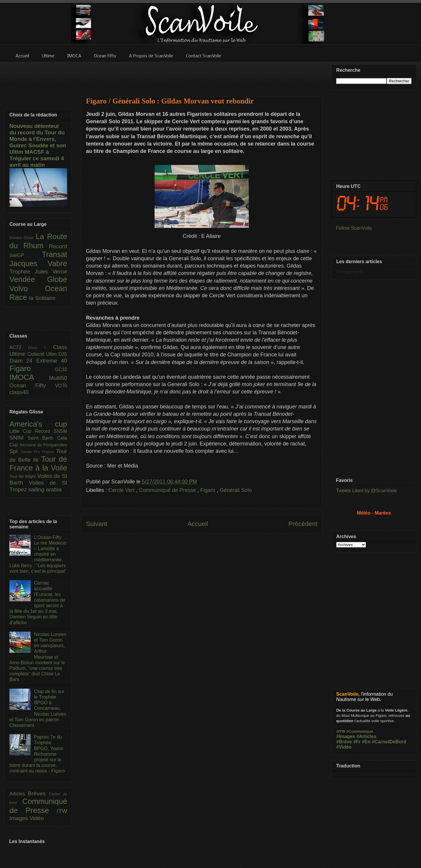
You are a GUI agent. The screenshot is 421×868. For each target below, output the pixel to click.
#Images (346, 736)
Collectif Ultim (43, 354)
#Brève (344, 742)
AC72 (19, 347)
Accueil (198, 524)
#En (366, 742)
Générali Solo (236, 490)
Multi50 (58, 378)
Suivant (97, 524)
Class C (40, 348)
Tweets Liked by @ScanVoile (366, 491)
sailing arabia (45, 489)
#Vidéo (344, 747)
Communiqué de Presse (168, 490)
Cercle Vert (122, 490)
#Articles (367, 736)
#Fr (357, 742)
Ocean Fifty (32, 385)
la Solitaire (42, 298)
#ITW (341, 731)
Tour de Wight (23, 476)
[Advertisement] (202, 76)
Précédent (303, 524)
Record (58, 246)
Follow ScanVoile (354, 228)
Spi (15, 451)
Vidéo (37, 818)
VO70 (61, 386)
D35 (63, 354)
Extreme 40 (52, 361)
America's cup (38, 424)
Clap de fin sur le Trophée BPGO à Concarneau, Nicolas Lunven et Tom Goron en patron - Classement (38, 708)
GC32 (61, 369)
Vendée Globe (38, 279)
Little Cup (22, 431)
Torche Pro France (38, 452)
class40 (19, 392)
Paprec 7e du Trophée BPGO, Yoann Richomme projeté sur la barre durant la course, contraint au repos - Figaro (37, 754)
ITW (62, 811)
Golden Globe (23, 238)
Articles (19, 794)
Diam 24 (23, 361)
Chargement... (351, 272)
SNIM (19, 438)
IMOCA (29, 377)
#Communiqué (360, 731)
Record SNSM (51, 431)
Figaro (208, 490)
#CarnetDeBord (389, 742)
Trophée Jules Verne (38, 272)
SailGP (26, 255)
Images (19, 818)
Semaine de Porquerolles (43, 445)
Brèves (38, 793)
